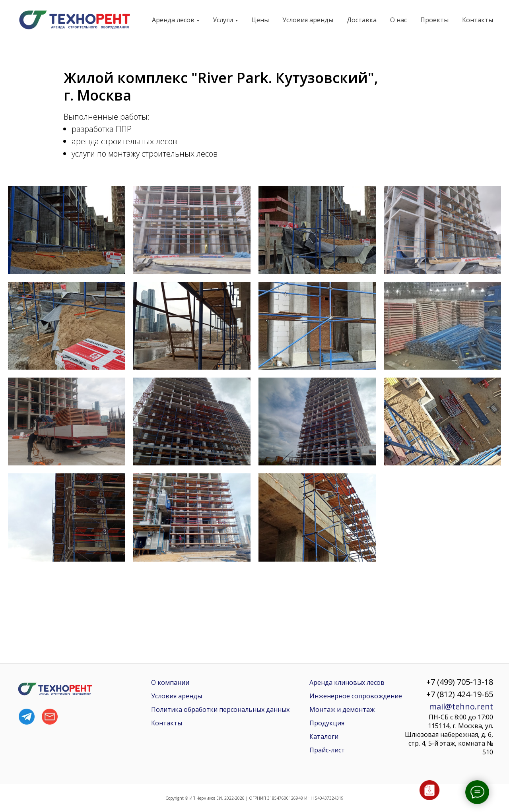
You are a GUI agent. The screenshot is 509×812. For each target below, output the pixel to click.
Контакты (478, 20)
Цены (260, 20)
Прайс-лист (327, 750)
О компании (170, 682)
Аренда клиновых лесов (347, 682)
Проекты (434, 20)
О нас (398, 20)
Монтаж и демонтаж (342, 709)
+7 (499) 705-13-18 (460, 682)
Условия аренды (308, 20)
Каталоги (324, 736)
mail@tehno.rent (461, 706)
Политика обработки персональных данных (220, 709)
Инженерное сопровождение (356, 696)
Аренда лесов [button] (173, 20)
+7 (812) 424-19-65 (460, 694)
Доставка (362, 20)
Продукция (327, 723)
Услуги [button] (223, 20)
